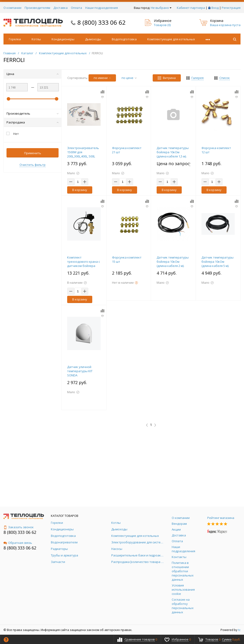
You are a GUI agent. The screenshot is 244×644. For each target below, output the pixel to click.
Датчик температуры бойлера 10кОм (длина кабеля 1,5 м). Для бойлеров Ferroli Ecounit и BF (173, 156)
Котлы (36, 39)
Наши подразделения (102, 8)
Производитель (33, 113)
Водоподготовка (124, 39)
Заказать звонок (19, 527)
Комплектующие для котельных (171, 39)
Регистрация (231, 8)
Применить (33, 153)
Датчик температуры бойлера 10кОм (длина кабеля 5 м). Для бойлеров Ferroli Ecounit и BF (218, 266)
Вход (215, 8)
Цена (33, 74)
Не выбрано (161, 8)
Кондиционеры (63, 39)
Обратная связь (18, 543)
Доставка (61, 8)
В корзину (80, 190)
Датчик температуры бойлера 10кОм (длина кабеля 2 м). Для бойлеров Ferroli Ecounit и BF (173, 266)
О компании (12, 8)
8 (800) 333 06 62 (102, 22)
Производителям (37, 8)
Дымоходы (93, 39)
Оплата (76, 8)
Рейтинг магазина (221, 518)
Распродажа (33, 122)
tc (239, 630)
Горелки (15, 39)
